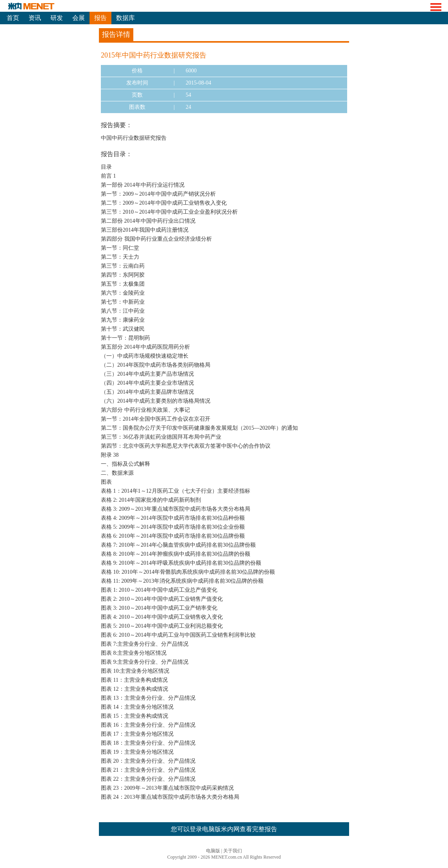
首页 (13, 18)
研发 (57, 18)
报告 (100, 18)
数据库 (125, 18)
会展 (79, 18)
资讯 (35, 18)
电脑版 (213, 851)
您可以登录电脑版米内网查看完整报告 (224, 829)
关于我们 (233, 851)
